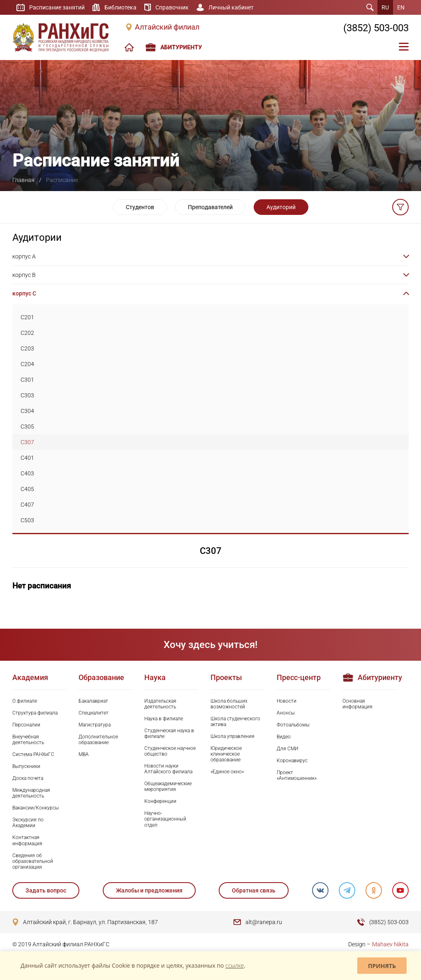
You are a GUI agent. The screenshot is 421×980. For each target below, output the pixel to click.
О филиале (25, 701)
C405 (27, 489)
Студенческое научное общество (170, 751)
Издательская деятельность (160, 704)
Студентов (140, 207)
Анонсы (286, 713)
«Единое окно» (227, 772)
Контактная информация (27, 840)
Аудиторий (281, 207)
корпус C (24, 293)
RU (385, 7)
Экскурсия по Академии (28, 823)
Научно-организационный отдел (165, 819)
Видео (284, 737)
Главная (23, 180)
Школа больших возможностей (229, 704)
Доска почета (28, 778)
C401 (27, 458)
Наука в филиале (164, 719)
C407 (27, 505)
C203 (27, 348)
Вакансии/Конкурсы (36, 808)
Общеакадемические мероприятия (168, 786)
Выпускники (26, 766)
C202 (27, 333)
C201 (27, 317)
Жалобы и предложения (149, 890)
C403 (27, 473)
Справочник (172, 7)
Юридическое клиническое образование (226, 754)
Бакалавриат (93, 701)
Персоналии (26, 725)
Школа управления (232, 736)
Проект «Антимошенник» (297, 775)
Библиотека (120, 7)
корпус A (24, 256)
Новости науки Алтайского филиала (168, 769)
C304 (27, 411)
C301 (27, 380)
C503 (27, 520)
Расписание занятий (57, 7)
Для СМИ (288, 749)
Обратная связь (254, 890)
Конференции (160, 801)
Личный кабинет (231, 7)
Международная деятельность (31, 793)
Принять (382, 966)
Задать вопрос (46, 890)
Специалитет (94, 713)
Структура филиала (35, 713)
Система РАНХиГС (33, 754)
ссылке (235, 965)
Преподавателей (210, 207)
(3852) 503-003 (376, 28)
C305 (27, 427)
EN (401, 7)
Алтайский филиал (167, 27)
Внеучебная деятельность (28, 740)
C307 (27, 442)
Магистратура (95, 725)
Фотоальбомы (293, 725)
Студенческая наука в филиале (169, 733)
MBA (84, 754)
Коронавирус (292, 761)
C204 (27, 364)
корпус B (24, 275)
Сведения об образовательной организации (33, 861)
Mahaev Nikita (390, 944)
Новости (287, 701)
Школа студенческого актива (235, 722)
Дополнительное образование (98, 740)
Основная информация (357, 704)
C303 (27, 395)
